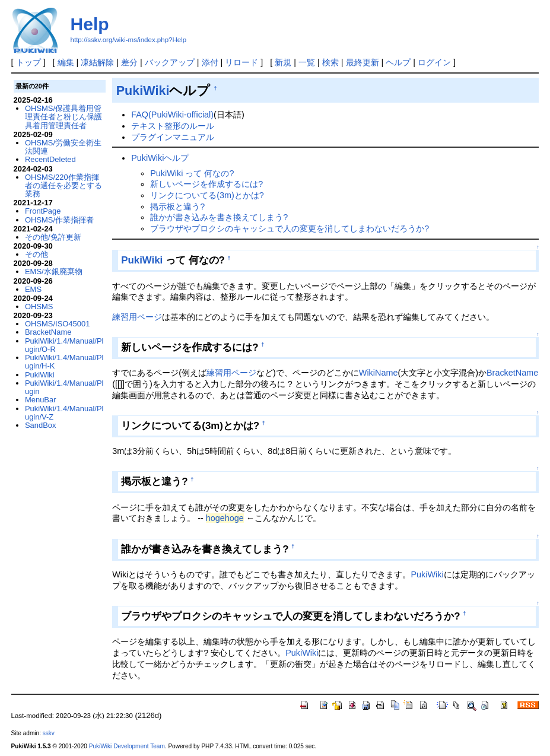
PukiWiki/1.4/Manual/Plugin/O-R (64, 345)
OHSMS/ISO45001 (57, 324)
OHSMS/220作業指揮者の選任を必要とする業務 (63, 186)
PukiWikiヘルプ (160, 158)
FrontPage (43, 211)
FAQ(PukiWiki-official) (172, 115)
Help (90, 24)
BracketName (512, 373)
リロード (241, 62)
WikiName (379, 373)
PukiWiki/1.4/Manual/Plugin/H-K (64, 362)
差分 (129, 62)
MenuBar (41, 400)
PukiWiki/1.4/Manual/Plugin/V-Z (64, 413)
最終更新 (363, 62)
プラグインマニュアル (173, 137)
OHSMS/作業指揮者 (59, 220)
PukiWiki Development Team (127, 746)
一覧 (307, 62)
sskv (49, 733)
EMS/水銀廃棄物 (54, 271)
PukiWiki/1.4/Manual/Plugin (64, 387)
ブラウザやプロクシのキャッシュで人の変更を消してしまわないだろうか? (290, 228)
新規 (283, 62)
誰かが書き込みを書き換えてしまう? (219, 217)
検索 (330, 62)
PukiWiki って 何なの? (192, 173)
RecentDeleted (50, 159)
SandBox (41, 425)
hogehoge (225, 518)
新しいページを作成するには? (206, 184)
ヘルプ (398, 62)
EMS (33, 289)
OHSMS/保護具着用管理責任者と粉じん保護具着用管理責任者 (63, 117)
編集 (66, 62)
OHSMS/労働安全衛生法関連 (63, 147)
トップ (28, 62)
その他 (36, 254)
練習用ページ (137, 317)
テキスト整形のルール (173, 126)
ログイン (434, 62)
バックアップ (170, 62)
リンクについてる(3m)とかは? (207, 195)
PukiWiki (143, 90)
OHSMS (39, 306)
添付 (210, 62)
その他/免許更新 (53, 237)
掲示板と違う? (177, 207)
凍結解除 (97, 62)
